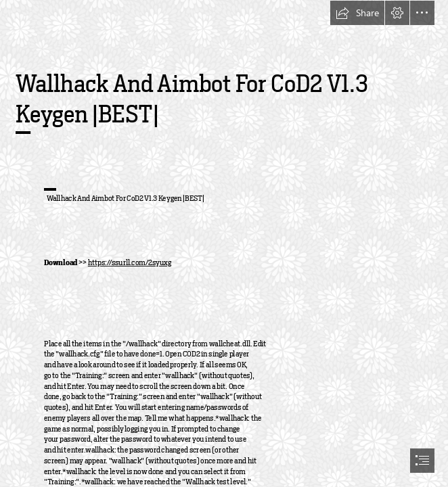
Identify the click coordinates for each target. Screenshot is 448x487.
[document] (224, 243)
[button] (357, 13)
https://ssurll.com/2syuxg (130, 263)
